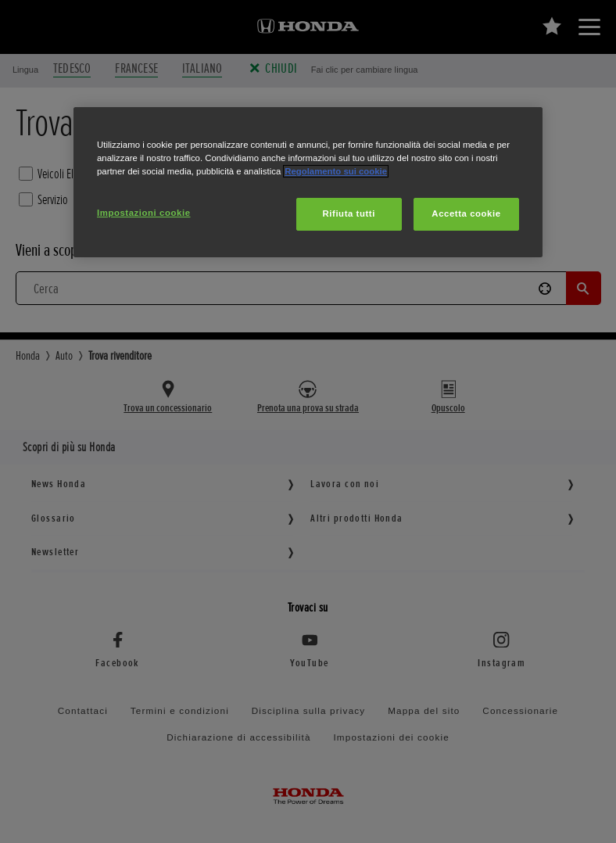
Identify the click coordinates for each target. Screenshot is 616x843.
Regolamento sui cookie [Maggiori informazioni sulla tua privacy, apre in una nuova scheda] (336, 171)
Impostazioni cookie (144, 213)
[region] (308, 182)
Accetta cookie (466, 213)
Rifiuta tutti (349, 213)
